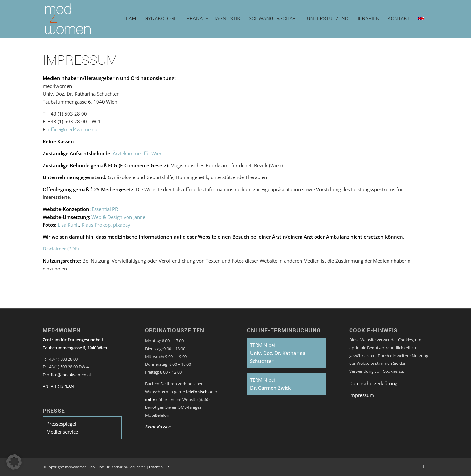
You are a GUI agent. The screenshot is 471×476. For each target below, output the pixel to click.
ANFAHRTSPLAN (58, 386)
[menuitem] (130, 19)
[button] (14, 462)
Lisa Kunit (68, 225)
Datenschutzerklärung (373, 383)
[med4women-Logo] (68, 19)
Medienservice (62, 432)
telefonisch (197, 392)
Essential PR (105, 209)
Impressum (362, 395)
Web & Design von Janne (118, 217)
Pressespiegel (61, 424)
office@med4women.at (73, 129)
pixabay (122, 225)
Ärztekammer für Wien (138, 153)
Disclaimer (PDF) (61, 249)
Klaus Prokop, (97, 225)
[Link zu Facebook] (424, 466)
